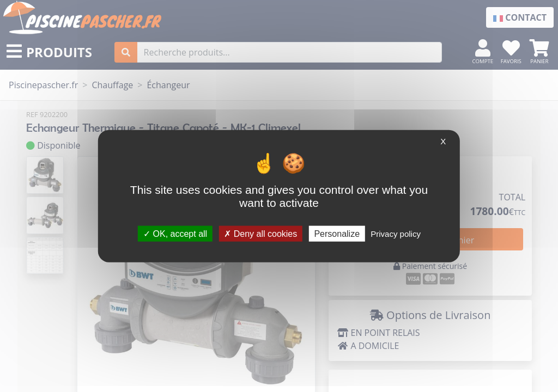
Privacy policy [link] (396, 233)
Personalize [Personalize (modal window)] (337, 233)
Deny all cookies (260, 233)
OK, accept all (175, 233)
